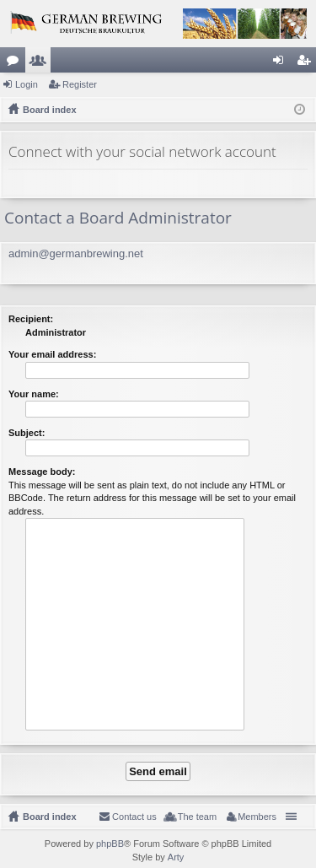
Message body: (42, 472)
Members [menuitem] (257, 817)
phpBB (110, 844)
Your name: (34, 394)
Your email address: (52, 354)
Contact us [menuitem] (134, 817)
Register (80, 84)
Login (27, 84)
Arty (176, 857)
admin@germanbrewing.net (76, 253)
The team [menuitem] (197, 817)
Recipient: (31, 319)
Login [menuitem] (282, 63)
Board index (50, 817)
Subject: (27, 433)
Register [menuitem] (307, 63)
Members (41, 63)
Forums (16, 63)
